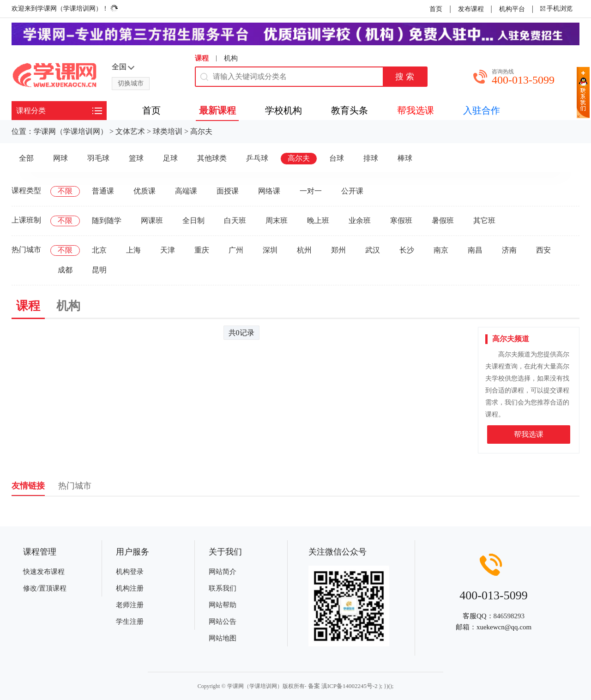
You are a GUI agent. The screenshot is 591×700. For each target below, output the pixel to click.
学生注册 (130, 622)
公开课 (352, 191)
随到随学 (107, 220)
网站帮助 (223, 605)
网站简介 (223, 572)
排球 (371, 158)
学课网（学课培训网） (71, 131)
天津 (168, 250)
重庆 (202, 250)
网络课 (269, 191)
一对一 (311, 191)
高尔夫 (201, 131)
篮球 (136, 158)
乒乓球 (257, 158)
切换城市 (131, 83)
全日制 (193, 220)
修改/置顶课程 (45, 588)
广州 (236, 250)
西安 (543, 250)
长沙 (407, 250)
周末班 (277, 220)
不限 (65, 191)
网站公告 (223, 622)
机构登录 (130, 572)
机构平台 (512, 9)
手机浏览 (560, 9)
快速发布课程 (44, 572)
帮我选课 (529, 434)
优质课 (145, 191)
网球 (60, 158)
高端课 (186, 191)
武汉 (373, 250)
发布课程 (471, 9)
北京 (99, 250)
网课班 (152, 220)
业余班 (360, 220)
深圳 (270, 250)
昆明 (99, 270)
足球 (170, 158)
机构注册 (130, 588)
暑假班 (443, 220)
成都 (65, 270)
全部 (26, 158)
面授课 (228, 191)
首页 (436, 9)
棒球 (405, 158)
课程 (202, 58)
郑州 (338, 250)
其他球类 (212, 158)
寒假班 (401, 220)
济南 (509, 250)
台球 (337, 158)
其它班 (484, 220)
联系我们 (223, 588)
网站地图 (223, 638)
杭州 (304, 250)
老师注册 (130, 605)
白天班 (235, 220)
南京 (441, 250)
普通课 (103, 191)
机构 (231, 58)
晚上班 (318, 220)
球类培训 (168, 131)
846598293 (509, 616)
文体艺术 (130, 131)
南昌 (475, 250)
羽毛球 (98, 158)
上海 (133, 250)
